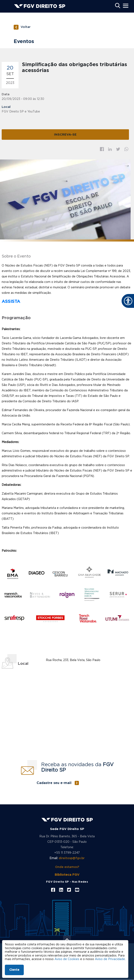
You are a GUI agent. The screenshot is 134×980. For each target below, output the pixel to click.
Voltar (26, 27)
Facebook (102, 149)
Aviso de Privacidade (110, 959)
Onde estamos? (67, 867)
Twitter (118, 149)
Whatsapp (126, 149)
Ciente (14, 970)
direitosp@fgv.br (72, 858)
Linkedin (110, 149)
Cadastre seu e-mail (54, 783)
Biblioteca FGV (67, 875)
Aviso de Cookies (67, 959)
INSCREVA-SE (65, 135)
